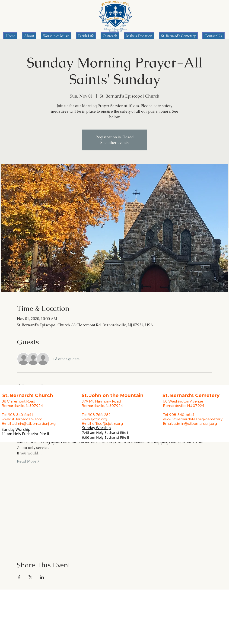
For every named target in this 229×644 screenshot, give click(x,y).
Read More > (28, 461)
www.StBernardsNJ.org (22, 419)
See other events (114, 143)
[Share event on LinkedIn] (42, 577)
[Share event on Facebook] (19, 577)
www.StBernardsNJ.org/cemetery (193, 419)
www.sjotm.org (94, 419)
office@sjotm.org (108, 423)
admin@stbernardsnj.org (34, 423)
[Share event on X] (30, 577)
